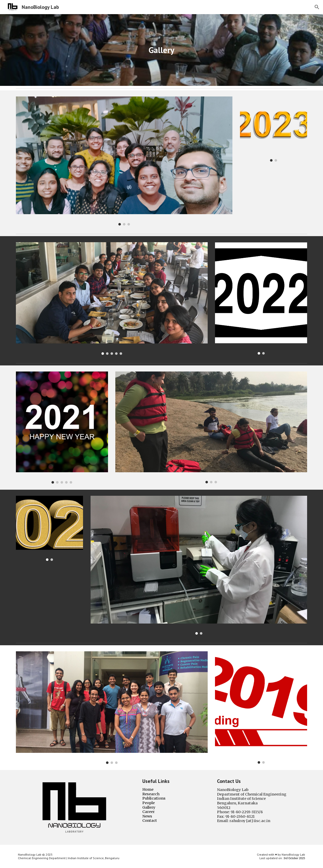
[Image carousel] (124, 161)
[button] (317, 7)
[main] (161, 50)
